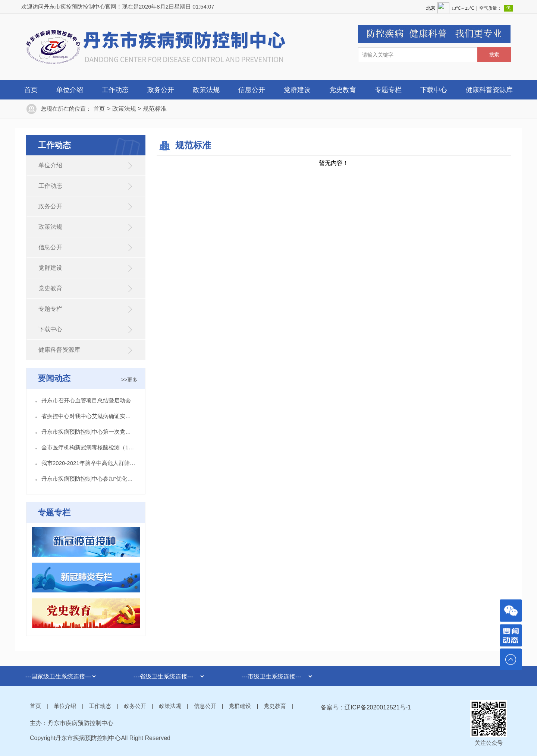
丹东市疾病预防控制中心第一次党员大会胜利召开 (89, 432)
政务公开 (161, 90)
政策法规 (206, 90)
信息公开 (252, 90)
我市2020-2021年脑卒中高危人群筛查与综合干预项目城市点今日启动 (89, 463)
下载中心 (434, 90)
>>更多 (129, 380)
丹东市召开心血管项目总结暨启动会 (86, 400)
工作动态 (115, 90)
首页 (31, 90)
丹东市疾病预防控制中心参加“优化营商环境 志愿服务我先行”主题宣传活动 (89, 479)
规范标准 (155, 109)
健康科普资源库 (489, 90)
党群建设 (297, 90)
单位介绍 (70, 90)
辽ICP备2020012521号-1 (378, 707)
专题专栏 (388, 90)
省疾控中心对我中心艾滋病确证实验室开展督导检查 (89, 416)
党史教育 (343, 90)
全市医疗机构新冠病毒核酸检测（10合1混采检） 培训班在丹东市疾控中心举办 (89, 447)
